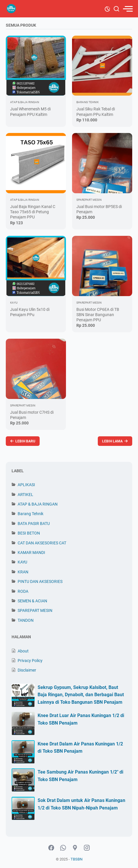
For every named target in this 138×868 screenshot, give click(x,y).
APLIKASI (26, 485)
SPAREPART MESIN (35, 610)
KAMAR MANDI (31, 552)
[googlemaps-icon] (75, 848)
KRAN (23, 572)
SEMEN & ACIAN (32, 601)
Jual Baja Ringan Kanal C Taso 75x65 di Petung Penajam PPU (33, 212)
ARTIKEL (25, 495)
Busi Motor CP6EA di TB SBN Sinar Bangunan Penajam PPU (98, 315)
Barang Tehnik (31, 514)
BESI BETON (29, 533)
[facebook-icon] (51, 848)
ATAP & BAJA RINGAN (38, 504)
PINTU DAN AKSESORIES (40, 581)
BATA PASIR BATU (34, 524)
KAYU (22, 562)
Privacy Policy (30, 661)
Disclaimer (27, 670)
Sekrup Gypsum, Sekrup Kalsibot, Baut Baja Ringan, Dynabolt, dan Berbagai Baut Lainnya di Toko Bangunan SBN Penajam (81, 695)
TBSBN (77, 859)
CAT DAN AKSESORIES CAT (42, 543)
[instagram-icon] (87, 848)
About (23, 651)
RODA (23, 591)
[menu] (128, 9)
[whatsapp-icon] (63, 848)
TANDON (26, 620)
